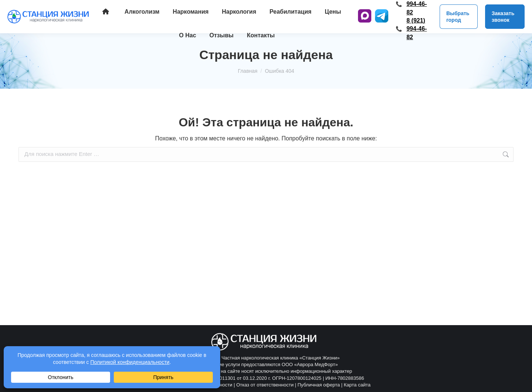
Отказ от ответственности (265, 385)
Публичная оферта (319, 385)
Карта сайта (357, 385)
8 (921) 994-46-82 (417, 29)
